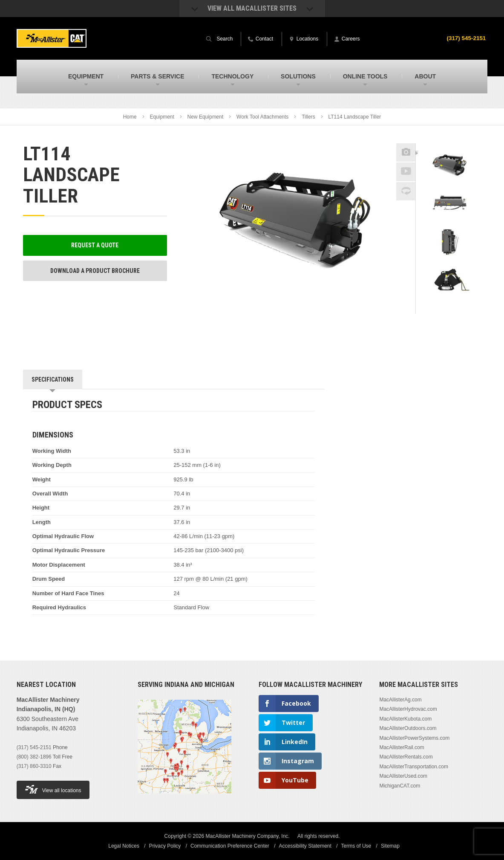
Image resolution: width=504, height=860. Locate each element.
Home (130, 117)
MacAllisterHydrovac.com (408, 709)
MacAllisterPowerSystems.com (414, 738)
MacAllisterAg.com (400, 700)
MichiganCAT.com (400, 786)
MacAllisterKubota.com (405, 719)
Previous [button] (449, 141)
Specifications (53, 379)
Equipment (162, 117)
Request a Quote (95, 245)
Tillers (308, 117)
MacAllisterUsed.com (403, 776)
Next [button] (459, 308)
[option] (449, 167)
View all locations (53, 789)
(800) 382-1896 (34, 757)
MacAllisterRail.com (402, 747)
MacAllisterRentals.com (406, 757)
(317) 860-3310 (34, 766)
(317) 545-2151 (466, 38)
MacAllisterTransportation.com (414, 767)
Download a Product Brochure (95, 271)
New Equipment (206, 117)
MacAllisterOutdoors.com (408, 728)
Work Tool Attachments (262, 117)
